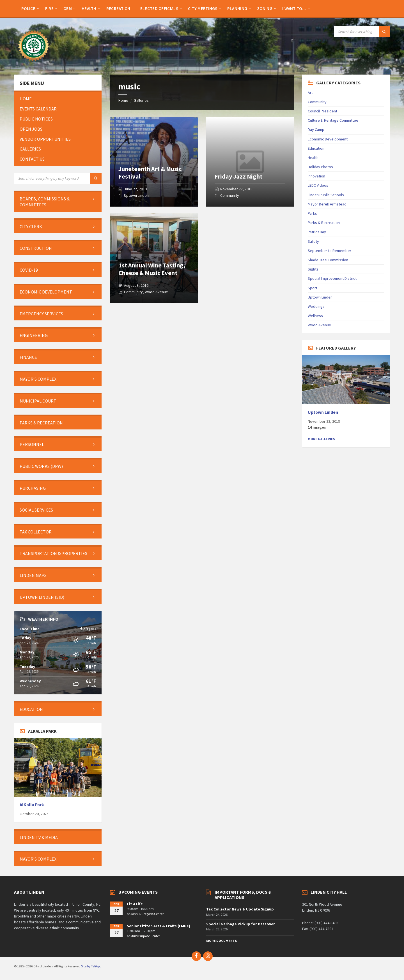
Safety (313, 241)
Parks (312, 213)
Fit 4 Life (135, 904)
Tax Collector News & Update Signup (240, 909)
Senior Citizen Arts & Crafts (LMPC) (159, 926)
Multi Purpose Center (145, 936)
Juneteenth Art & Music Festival (150, 172)
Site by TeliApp (91, 966)
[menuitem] (28, 8)
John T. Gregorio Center (147, 914)
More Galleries (321, 439)
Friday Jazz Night (238, 176)
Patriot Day (317, 232)
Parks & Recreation (324, 223)
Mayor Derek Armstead (327, 204)
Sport (313, 288)
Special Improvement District (332, 278)
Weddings (316, 306)
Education (316, 148)
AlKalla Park (32, 805)
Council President (322, 111)
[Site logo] (34, 64)
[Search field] (362, 32)
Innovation (316, 176)
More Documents (221, 941)
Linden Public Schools (326, 195)
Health (313, 158)
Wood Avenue (156, 292)
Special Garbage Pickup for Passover (241, 924)
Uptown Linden (136, 195)
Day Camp (316, 130)
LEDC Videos (318, 185)
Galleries (141, 100)
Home (123, 100)
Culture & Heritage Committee (333, 120)
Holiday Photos (320, 167)
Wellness (315, 316)
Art (310, 93)
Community (230, 195)
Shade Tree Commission (328, 260)
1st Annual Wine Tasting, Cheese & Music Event (152, 269)
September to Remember (330, 251)
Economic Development (328, 139)
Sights (313, 269)
